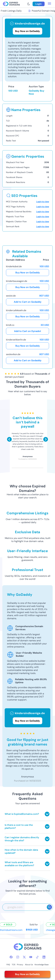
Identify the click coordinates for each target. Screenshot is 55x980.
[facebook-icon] (11, 957)
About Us (29, 965)
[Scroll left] (9, 439)
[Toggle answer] (47, 814)
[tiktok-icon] (37, 957)
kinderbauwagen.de (17, 281)
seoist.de (11, 296)
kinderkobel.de (14, 266)
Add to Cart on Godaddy (28, 302)
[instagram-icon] (18, 957)
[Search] (49, 907)
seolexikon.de (13, 354)
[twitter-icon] (24, 957)
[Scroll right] (46, 439)
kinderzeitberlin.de (16, 340)
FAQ (8, 965)
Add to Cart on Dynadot (28, 331)
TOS (13, 965)
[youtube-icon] (31, 957)
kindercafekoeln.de (16, 310)
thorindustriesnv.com (12, 930)
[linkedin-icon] (44, 957)
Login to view (43, 202)
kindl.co (10, 325)
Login (39, 4)
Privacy (20, 965)
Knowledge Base (42, 965)
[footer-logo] (28, 947)
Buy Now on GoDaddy (28, 273)
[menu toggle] (49, 4)
